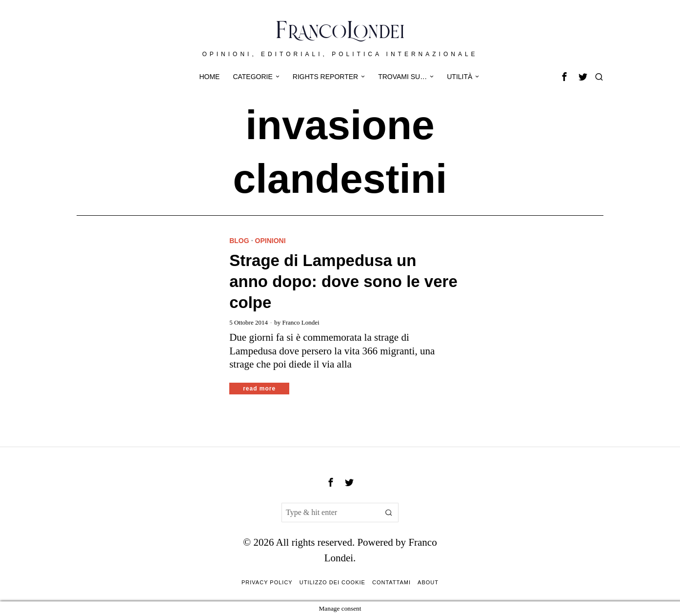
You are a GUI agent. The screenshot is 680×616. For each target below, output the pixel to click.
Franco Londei (300, 322)
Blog (239, 241)
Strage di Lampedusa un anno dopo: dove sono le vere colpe (343, 281)
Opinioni (270, 241)
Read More (259, 389)
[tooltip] (564, 77)
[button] (389, 513)
